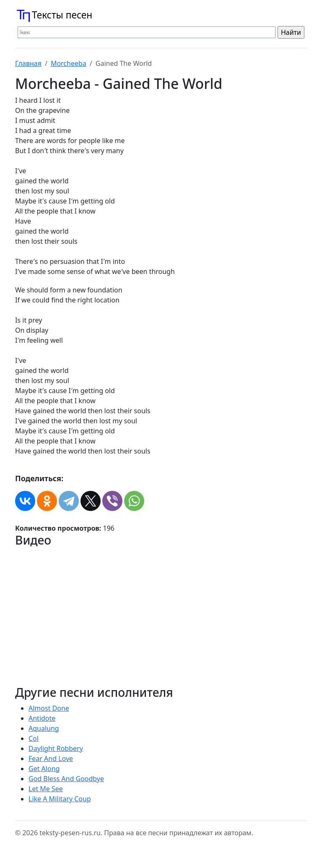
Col (34, 738)
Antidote (42, 718)
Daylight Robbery (56, 748)
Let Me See (46, 789)
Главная (28, 63)
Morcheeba (69, 63)
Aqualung (44, 728)
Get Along (44, 769)
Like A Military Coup (60, 799)
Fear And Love (51, 759)
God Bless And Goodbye (66, 779)
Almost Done (49, 708)
